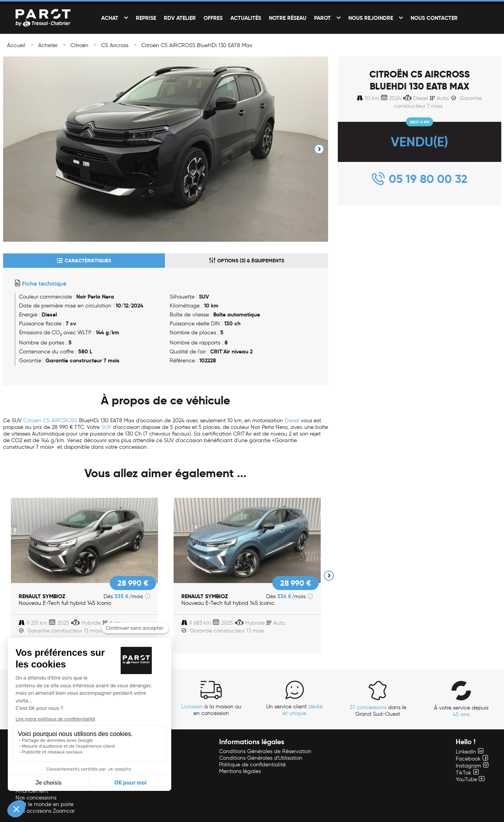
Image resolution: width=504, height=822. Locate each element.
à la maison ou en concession (211, 710)
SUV (106, 427)
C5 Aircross (115, 45)
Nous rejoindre (371, 18)
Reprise (146, 18)
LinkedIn (470, 752)
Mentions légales (240, 771)
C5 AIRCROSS (60, 421)
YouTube (470, 779)
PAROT (322, 18)
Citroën (79, 45)
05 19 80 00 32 (428, 179)
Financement (32, 791)
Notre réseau (288, 18)
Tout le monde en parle (45, 804)
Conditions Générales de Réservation (265, 751)
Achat (110, 18)
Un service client (294, 710)
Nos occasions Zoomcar (45, 811)
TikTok (467, 773)
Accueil (16, 45)
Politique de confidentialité (252, 765)
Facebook (472, 759)
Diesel (292, 421)
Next (319, 149)
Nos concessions (36, 798)
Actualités (246, 18)
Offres (213, 18)
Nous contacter (434, 18)
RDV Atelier (180, 18)
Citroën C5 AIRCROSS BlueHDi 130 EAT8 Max (197, 45)
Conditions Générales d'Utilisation (261, 758)
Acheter (48, 45)
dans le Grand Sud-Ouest (378, 711)
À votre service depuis (461, 711)
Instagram (472, 766)
